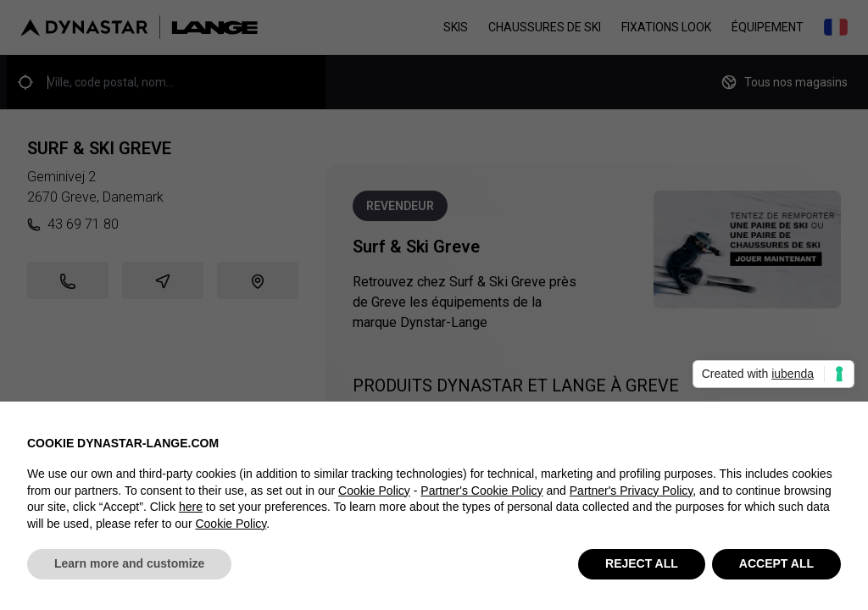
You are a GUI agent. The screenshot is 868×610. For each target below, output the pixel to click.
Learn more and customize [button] (129, 565)
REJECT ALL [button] (642, 565)
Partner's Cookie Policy (481, 491)
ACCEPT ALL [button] (776, 565)
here (191, 507)
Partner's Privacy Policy (632, 491)
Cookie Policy (374, 491)
